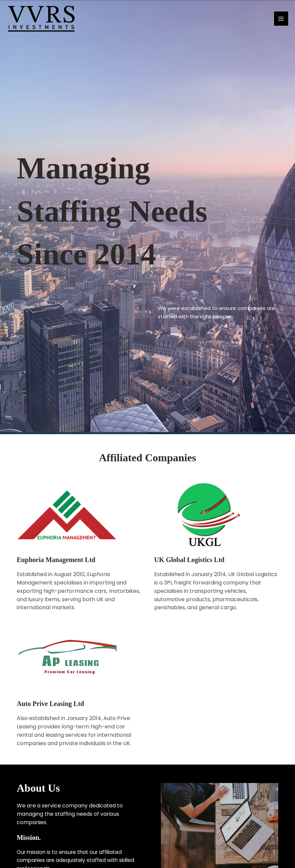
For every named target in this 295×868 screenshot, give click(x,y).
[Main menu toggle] (281, 20)
